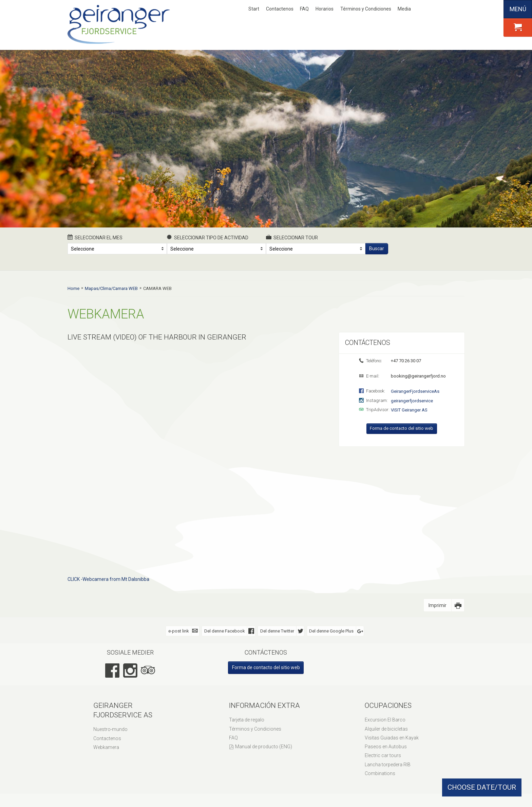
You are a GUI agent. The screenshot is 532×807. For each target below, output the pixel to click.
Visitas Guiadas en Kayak (392, 738)
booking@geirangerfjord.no (418, 376)
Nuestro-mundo (110, 729)
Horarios (325, 9)
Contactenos (280, 9)
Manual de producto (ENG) (264, 747)
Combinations (380, 773)
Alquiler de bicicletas (386, 729)
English (438, 9)
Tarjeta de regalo (247, 720)
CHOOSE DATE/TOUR (482, 787)
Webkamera (106, 747)
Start (254, 9)
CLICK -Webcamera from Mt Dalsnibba (108, 579)
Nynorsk (427, 9)
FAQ (304, 9)
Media (404, 9)
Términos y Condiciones (366, 9)
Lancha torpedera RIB (388, 765)
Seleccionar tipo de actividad (208, 237)
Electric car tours (383, 755)
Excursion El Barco (385, 720)
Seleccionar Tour (292, 237)
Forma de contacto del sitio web (402, 428)
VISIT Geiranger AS (409, 410)
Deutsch (449, 9)
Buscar (377, 249)
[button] (518, 27)
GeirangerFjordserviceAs (415, 391)
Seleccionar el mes (95, 237)
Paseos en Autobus (386, 747)
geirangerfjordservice (412, 401)
